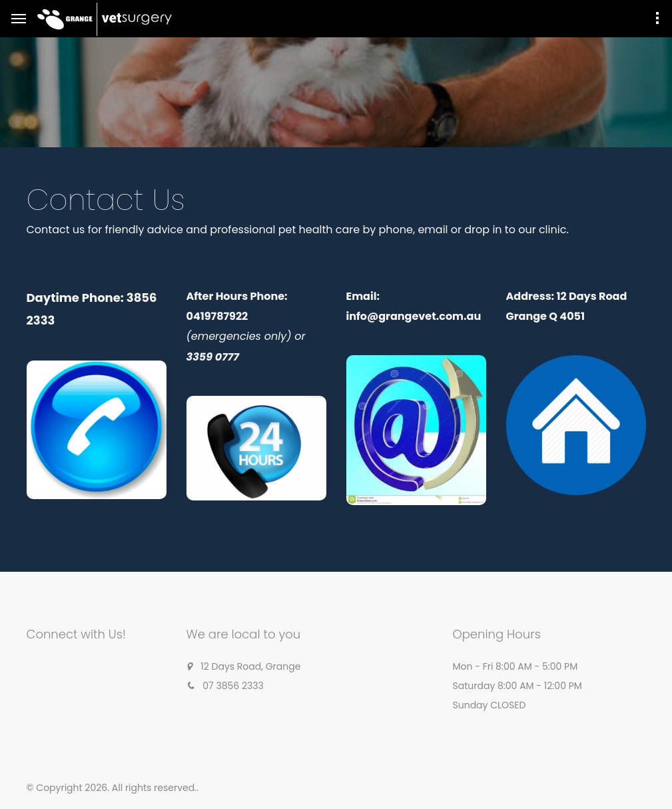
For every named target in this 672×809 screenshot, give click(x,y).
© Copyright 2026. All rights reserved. (112, 788)
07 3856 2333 (233, 686)
